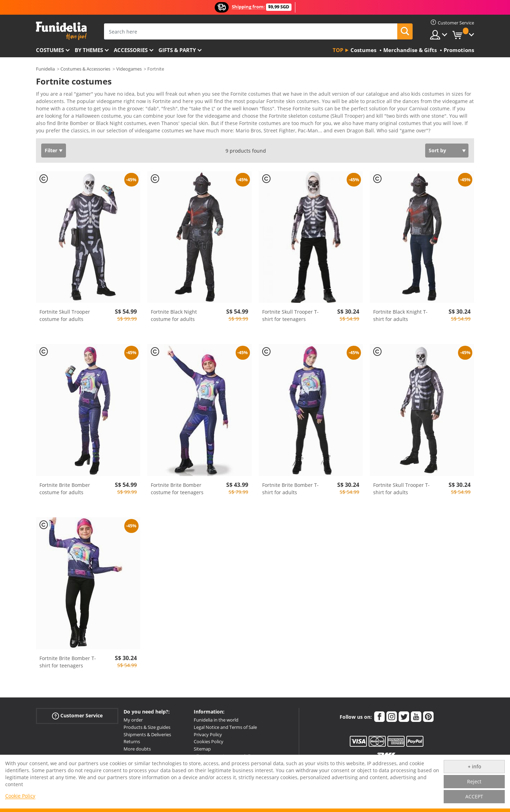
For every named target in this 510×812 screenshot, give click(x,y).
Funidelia (45, 69)
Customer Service (77, 718)
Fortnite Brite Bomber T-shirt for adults (290, 491)
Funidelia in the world (216, 722)
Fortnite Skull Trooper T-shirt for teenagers (290, 318)
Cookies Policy (209, 744)
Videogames (129, 69)
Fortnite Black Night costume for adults (174, 318)
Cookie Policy (20, 796)
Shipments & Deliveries (147, 737)
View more (56, 132)
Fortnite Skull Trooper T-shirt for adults (401, 491)
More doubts (137, 751)
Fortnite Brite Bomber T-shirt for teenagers (68, 664)
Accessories (131, 50)
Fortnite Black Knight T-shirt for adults (400, 318)
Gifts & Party (177, 50)
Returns (132, 744)
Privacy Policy (208, 737)
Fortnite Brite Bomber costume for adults (65, 491)
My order (133, 722)
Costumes (50, 50)
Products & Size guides (147, 730)
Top (338, 50)
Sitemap (202, 751)
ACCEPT (474, 796)
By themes (89, 50)
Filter (51, 153)
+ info (474, 766)
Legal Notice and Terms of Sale (225, 730)
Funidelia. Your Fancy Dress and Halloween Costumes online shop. (61, 31)
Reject (474, 781)
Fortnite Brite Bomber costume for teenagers (177, 491)
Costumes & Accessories (85, 69)
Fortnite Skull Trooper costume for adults (65, 318)
